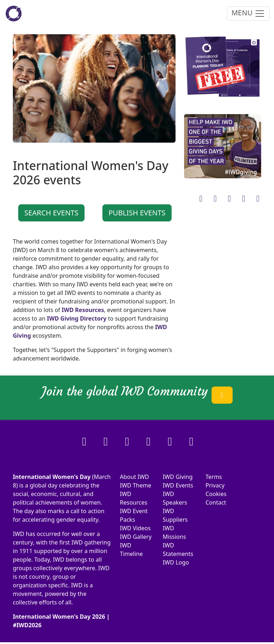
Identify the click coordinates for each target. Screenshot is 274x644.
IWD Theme (136, 485)
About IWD (135, 477)
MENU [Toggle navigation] (248, 13)
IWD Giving (178, 477)
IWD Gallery (136, 537)
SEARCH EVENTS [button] (51, 213)
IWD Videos (135, 528)
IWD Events (178, 485)
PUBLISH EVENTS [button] (137, 213)
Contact (216, 502)
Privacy (215, 485)
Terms (214, 477)
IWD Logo (176, 562)
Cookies (216, 494)
